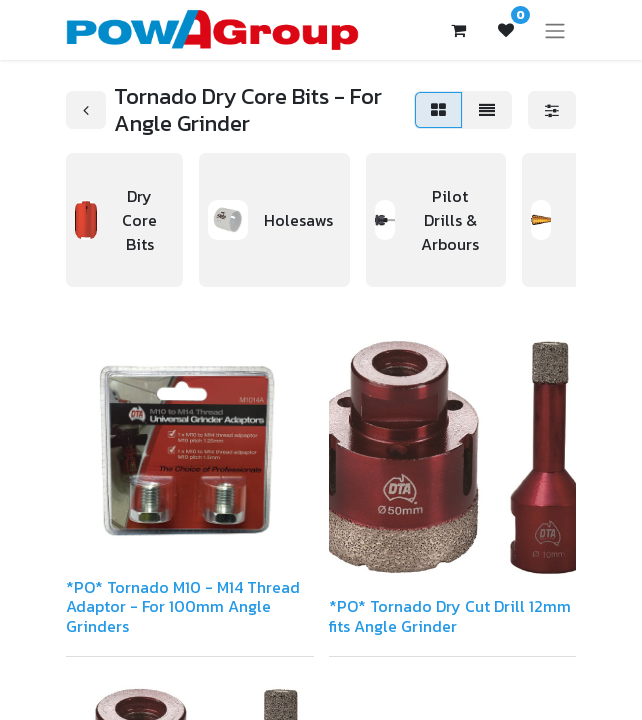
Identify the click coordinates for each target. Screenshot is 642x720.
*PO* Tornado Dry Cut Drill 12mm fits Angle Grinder (450, 615)
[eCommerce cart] (458, 30)
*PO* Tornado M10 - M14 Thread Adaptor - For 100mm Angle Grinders (183, 606)
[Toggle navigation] (555, 30)
